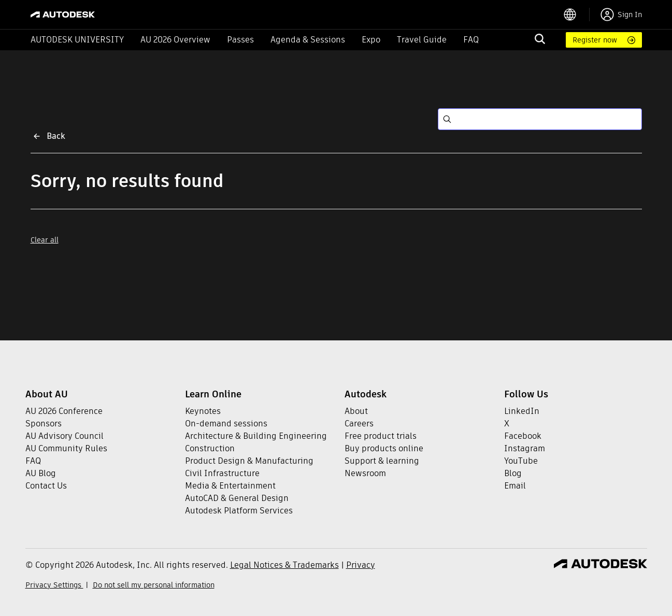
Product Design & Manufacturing (249, 461)
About (356, 411)
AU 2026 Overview (175, 40)
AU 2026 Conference (64, 411)
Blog (513, 473)
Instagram (525, 448)
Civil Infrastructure (222, 473)
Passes (240, 40)
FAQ (471, 40)
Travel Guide (422, 40)
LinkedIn (522, 411)
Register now (595, 40)
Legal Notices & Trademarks (284, 565)
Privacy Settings (54, 585)
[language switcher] (576, 15)
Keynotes (203, 411)
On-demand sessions (226, 424)
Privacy (361, 565)
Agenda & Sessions (308, 40)
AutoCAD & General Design (237, 498)
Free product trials (381, 436)
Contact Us (46, 486)
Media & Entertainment (230, 486)
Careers (359, 424)
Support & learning (382, 461)
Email (515, 486)
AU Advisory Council (65, 436)
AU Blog (41, 473)
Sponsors (44, 424)
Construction (210, 448)
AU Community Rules (66, 448)
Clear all (45, 240)
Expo (371, 40)
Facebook (523, 436)
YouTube (521, 461)
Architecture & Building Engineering (256, 436)
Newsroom (365, 473)
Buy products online (384, 448)
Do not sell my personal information (154, 585)
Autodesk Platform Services (239, 511)
